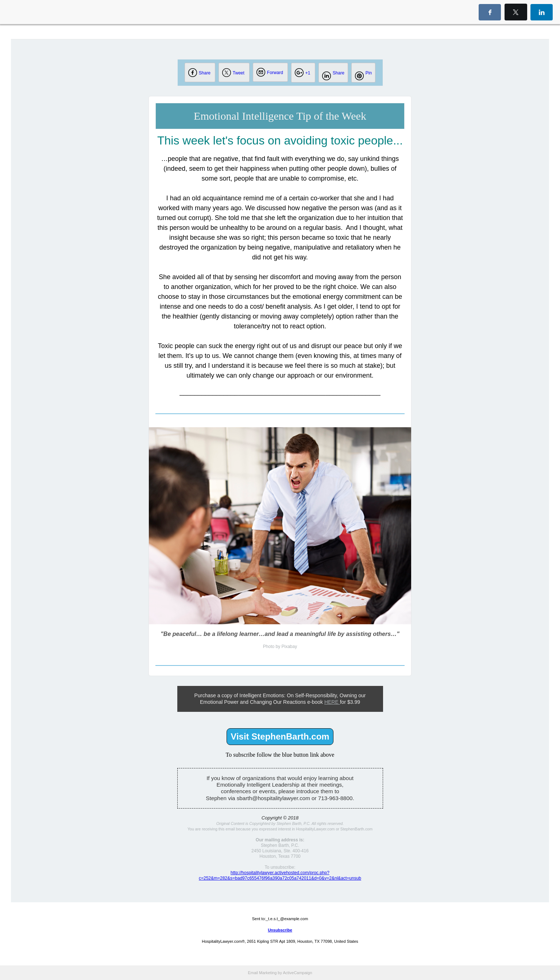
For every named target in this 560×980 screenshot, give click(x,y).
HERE (332, 702)
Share (205, 73)
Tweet (239, 73)
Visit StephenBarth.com (280, 737)
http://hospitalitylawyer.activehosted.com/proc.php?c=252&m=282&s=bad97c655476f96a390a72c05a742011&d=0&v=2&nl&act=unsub (280, 875)
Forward (275, 73)
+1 (308, 73)
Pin (369, 73)
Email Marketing (262, 973)
